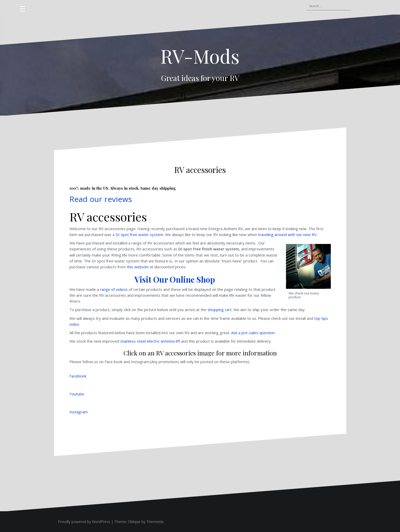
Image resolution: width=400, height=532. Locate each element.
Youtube (77, 394)
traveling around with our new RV (287, 234)
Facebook (78, 376)
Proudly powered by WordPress (84, 522)
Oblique (134, 522)
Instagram (79, 412)
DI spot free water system (139, 234)
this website (138, 267)
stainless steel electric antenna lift (150, 341)
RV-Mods (200, 56)
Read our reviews (101, 199)
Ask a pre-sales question (253, 333)
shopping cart (220, 310)
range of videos (114, 289)
